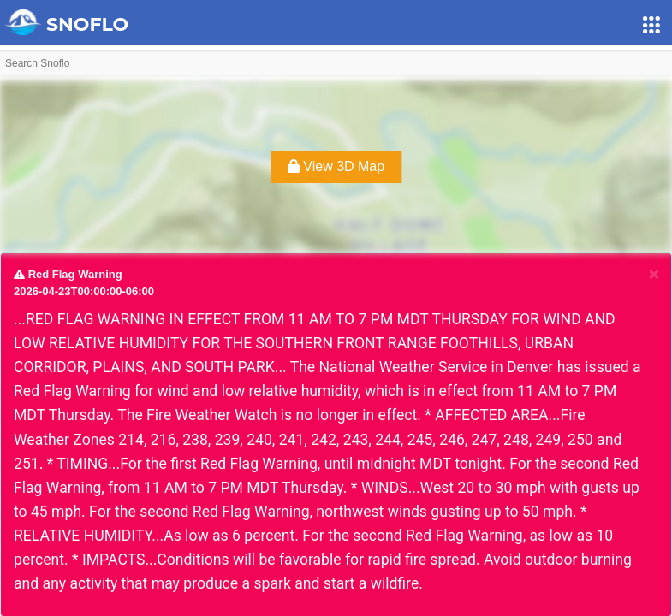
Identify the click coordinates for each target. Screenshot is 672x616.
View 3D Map (336, 166)
